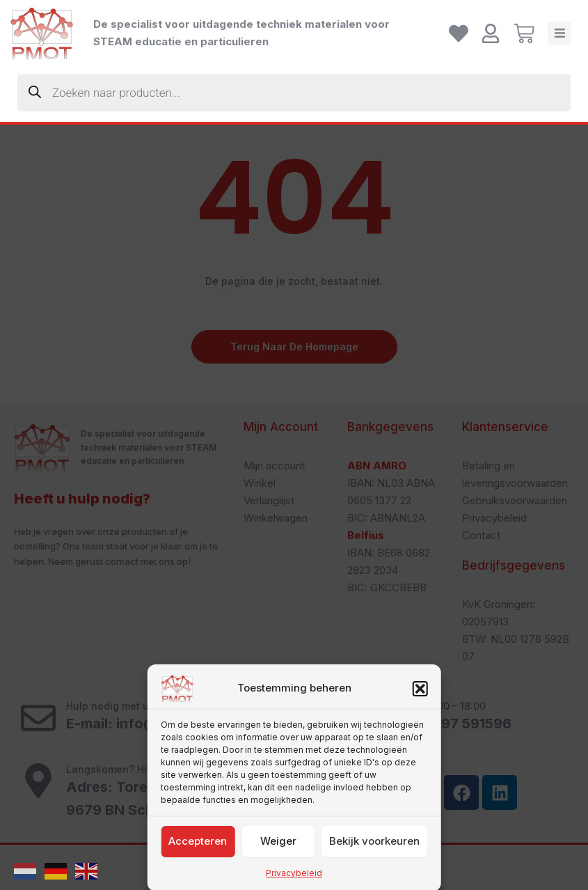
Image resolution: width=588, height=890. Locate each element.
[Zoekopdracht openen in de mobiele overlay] (294, 93)
